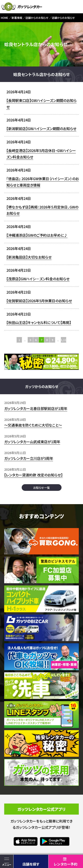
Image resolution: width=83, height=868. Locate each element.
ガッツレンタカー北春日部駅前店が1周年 (36, 408)
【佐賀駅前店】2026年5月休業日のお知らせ (39, 301)
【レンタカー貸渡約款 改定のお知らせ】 (33, 475)
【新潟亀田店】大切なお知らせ (29, 257)
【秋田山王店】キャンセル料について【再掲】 (39, 322)
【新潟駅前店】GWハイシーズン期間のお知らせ (41, 129)
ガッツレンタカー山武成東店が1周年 (32, 442)
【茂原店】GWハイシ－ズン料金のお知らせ (38, 279)
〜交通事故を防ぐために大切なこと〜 (33, 425)
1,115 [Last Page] (64, 340)
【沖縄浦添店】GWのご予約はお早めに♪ (37, 235)
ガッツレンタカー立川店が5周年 (29, 458)
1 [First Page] (19, 340)
